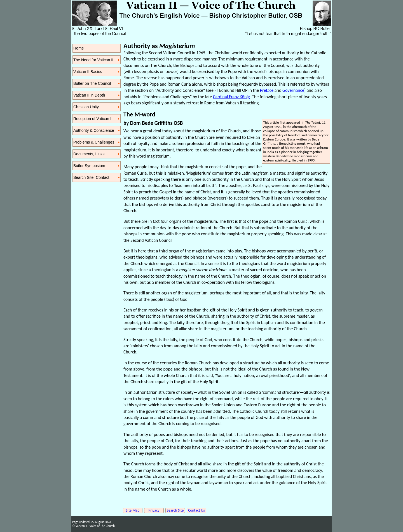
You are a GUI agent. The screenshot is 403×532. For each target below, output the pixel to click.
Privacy (154, 510)
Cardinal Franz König (231, 97)
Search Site (175, 510)
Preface (267, 90)
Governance (293, 90)
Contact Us (196, 510)
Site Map (133, 510)
